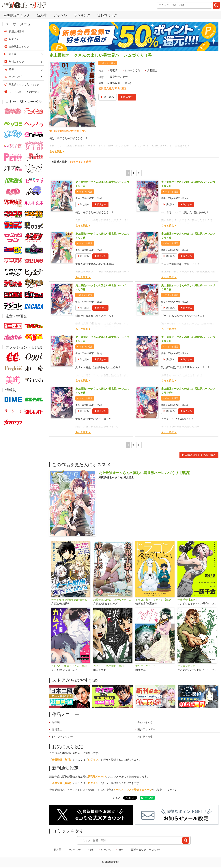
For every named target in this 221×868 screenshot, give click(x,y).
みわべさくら (132, 71)
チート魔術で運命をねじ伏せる (69, 600)
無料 (121, 850)
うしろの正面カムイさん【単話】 (70, 666)
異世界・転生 (145, 737)
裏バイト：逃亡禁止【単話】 (110, 666)
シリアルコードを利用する (24, 92)
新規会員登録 (16, 31)
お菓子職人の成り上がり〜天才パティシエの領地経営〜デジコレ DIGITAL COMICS (113, 600)
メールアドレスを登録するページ (133, 790)
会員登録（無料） (62, 760)
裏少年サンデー (119, 77)
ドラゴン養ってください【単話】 (155, 600)
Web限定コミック (17, 15)
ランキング (82, 15)
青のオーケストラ (146, 666)
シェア (117, 798)
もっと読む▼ (57, 152)
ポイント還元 (109, 63)
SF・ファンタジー (62, 737)
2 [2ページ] (133, 173)
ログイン (93, 760)
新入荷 (42, 15)
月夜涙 (114, 71)
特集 (91, 850)
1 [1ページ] (128, 173)
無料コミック (107, 15)
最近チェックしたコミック (146, 850)
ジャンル (60, 15)
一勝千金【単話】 (188, 600)
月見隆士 (152, 71)
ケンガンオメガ (186, 666)
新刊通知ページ (97, 777)
